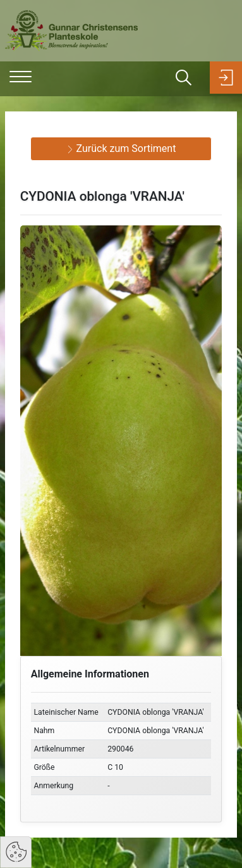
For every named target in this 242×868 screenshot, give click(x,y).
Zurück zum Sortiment (121, 148)
